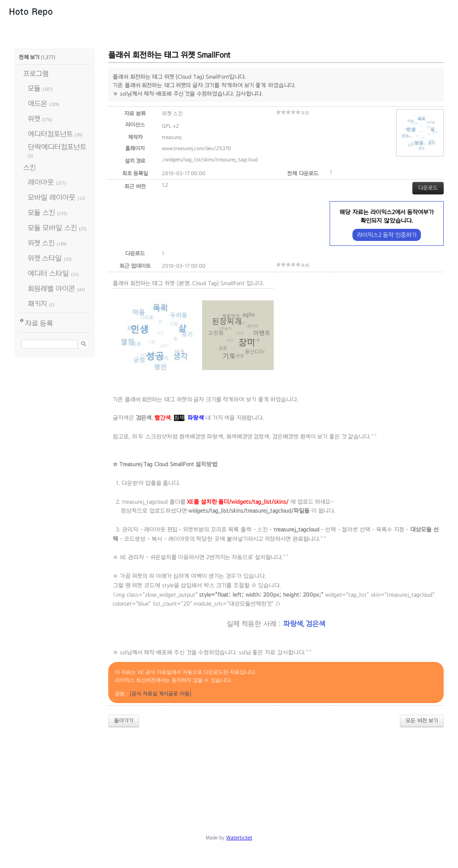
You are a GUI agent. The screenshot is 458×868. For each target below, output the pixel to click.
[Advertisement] (229, 759)
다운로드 (428, 188)
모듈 (34, 88)
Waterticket (239, 838)
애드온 (38, 103)
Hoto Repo (31, 12)
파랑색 (293, 624)
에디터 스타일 (48, 273)
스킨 (30, 167)
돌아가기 (124, 721)
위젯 (34, 119)
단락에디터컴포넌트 (57, 147)
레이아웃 (41, 182)
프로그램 (36, 74)
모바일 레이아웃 (52, 197)
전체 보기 (29, 57)
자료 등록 (39, 323)
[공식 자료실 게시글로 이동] (161, 694)
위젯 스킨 (41, 243)
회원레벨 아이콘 (51, 289)
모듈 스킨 (41, 213)
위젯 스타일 (45, 258)
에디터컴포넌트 (50, 134)
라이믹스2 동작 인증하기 (387, 235)
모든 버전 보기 (422, 721)
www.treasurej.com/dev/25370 (196, 148)
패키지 (37, 304)
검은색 (316, 624)
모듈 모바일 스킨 (52, 228)
